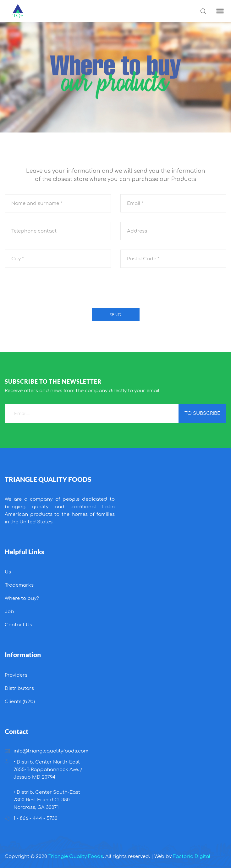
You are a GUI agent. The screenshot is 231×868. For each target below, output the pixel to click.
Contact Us (18, 625)
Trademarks (19, 585)
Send (115, 315)
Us (8, 572)
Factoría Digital (192, 857)
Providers (16, 675)
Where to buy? (22, 598)
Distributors (19, 688)
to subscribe (202, 413)
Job (9, 612)
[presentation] (116, 290)
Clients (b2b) (20, 702)
